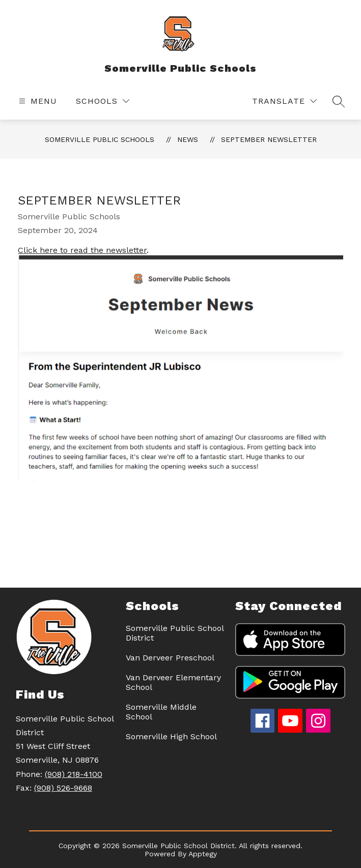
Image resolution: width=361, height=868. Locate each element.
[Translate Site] (284, 101)
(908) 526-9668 (63, 788)
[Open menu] (37, 101)
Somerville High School (171, 736)
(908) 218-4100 (74, 774)
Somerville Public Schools (100, 139)
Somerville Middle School (161, 712)
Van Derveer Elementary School (173, 682)
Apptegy (203, 854)
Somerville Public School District (175, 633)
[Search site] (339, 101)
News (188, 139)
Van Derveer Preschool (170, 658)
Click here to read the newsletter (82, 250)
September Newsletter (269, 139)
